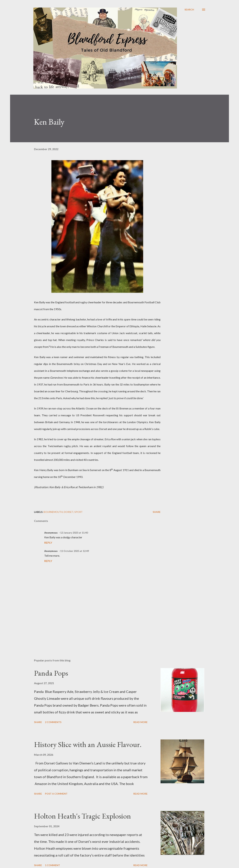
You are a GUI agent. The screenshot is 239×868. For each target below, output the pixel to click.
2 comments (53, 722)
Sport (78, 512)
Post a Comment (56, 794)
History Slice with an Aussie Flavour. (88, 744)
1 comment (52, 865)
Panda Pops (51, 673)
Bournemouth (53, 512)
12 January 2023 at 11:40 (74, 533)
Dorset (69, 512)
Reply (48, 543)
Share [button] (157, 512)
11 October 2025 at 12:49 (75, 551)
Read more (140, 722)
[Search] (189, 10)
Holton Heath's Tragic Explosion (82, 816)
